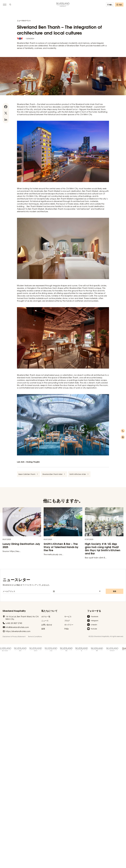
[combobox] (77, 592)
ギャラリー (69, 625)
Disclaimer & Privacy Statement (14, 636)
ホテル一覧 (46, 616)
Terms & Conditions (35, 636)
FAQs (66, 629)
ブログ (67, 621)
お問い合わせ (47, 625)
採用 (43, 629)
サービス (68, 616)
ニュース (45, 621)
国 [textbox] (54, 592)
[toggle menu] (5, 5)
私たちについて (49, 611)
